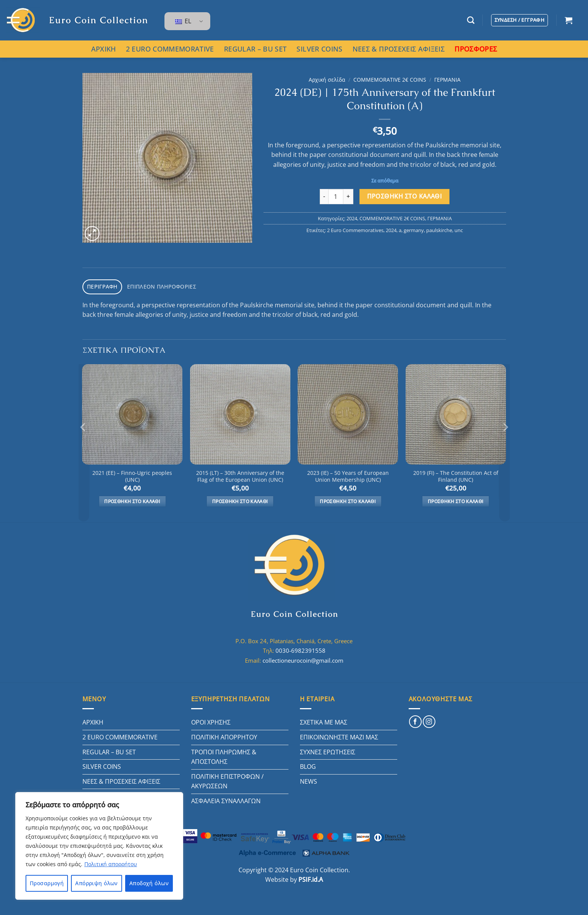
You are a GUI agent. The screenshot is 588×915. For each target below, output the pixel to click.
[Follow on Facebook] (415, 721)
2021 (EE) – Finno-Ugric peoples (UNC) (132, 475)
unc (459, 230)
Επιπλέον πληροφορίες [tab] (156, 286)
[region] (99, 846)
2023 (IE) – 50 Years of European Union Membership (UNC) (348, 475)
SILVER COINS (319, 49)
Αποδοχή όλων (149, 883)
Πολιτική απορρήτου (111, 864)
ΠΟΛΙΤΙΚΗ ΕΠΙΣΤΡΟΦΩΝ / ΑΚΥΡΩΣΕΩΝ (227, 780)
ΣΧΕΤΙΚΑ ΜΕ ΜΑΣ (324, 721)
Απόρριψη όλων (96, 883)
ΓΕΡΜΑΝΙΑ (447, 80)
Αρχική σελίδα (327, 80)
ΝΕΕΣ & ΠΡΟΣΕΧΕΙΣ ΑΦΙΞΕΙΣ (399, 49)
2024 (352, 218)
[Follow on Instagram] (429, 721)
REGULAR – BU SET (255, 49)
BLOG (308, 765)
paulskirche (439, 230)
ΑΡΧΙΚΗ (104, 49)
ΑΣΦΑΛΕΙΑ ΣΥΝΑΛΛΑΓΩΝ (226, 799)
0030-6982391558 (300, 649)
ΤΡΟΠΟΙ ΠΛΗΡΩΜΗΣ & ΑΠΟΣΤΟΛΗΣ (224, 755)
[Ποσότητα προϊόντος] (336, 197)
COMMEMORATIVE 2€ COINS (390, 80)
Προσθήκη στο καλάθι (405, 196)
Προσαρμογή (47, 883)
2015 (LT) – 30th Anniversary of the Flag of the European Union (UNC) (240, 475)
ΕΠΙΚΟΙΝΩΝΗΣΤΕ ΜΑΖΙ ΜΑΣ (339, 736)
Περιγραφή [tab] (101, 286)
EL (183, 21)
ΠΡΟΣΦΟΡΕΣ (476, 49)
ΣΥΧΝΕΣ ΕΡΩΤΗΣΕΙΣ (328, 750)
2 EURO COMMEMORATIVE (170, 49)
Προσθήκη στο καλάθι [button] (132, 500)
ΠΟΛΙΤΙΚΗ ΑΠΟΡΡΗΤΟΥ (224, 736)
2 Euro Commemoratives (355, 230)
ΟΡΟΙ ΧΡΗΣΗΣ (211, 721)
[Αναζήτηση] (471, 20)
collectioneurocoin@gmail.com (303, 659)
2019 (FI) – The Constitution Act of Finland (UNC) (456, 475)
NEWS (308, 780)
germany (414, 230)
